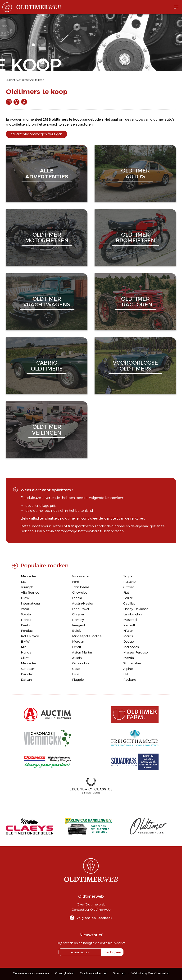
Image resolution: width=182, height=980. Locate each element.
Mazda (129, 658)
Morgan (78, 641)
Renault (129, 625)
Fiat (126, 592)
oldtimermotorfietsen (47, 238)
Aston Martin (82, 652)
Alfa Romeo (30, 592)
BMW (25, 598)
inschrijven (112, 952)
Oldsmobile (81, 663)
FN (125, 674)
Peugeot (79, 625)
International (31, 603)
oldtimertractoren (135, 302)
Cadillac (129, 603)
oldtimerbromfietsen (135, 238)
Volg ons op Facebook (94, 918)
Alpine (128, 669)
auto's (170, 119)
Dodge (128, 641)
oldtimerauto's (135, 174)
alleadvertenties (47, 174)
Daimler (27, 674)
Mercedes (29, 576)
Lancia (77, 598)
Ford (76, 582)
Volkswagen (81, 576)
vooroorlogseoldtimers (135, 366)
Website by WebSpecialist (150, 973)
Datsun (26, 680)
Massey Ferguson (136, 652)
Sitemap (119, 973)
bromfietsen (38, 124)
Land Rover (81, 609)
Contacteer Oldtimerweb (91, 909)
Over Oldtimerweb (91, 904)
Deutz (25, 625)
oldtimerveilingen (47, 430)
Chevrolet (80, 592)
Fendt (77, 647)
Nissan (128, 631)
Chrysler (78, 614)
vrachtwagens (61, 124)
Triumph (27, 587)
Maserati (130, 620)
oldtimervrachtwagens (47, 302)
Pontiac (27, 631)
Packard (130, 680)
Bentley (78, 620)
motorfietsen (16, 124)
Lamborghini (133, 614)
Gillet (25, 658)
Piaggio (78, 680)
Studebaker (132, 663)
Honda (26, 620)
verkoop (136, 119)
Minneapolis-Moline (87, 636)
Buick (76, 631)
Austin (77, 658)
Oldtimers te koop (33, 80)
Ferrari (128, 598)
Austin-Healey (83, 603)
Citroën (129, 587)
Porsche (129, 582)
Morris (128, 636)
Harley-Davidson (136, 609)
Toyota (26, 614)
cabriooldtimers (47, 366)
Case (76, 669)
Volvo (25, 609)
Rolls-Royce (30, 636)
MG (24, 582)
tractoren (85, 124)
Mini (24, 647)
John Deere (81, 587)
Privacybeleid (64, 973)
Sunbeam (28, 669)
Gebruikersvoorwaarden (31, 973)
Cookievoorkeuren (94, 973)
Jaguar (128, 576)
